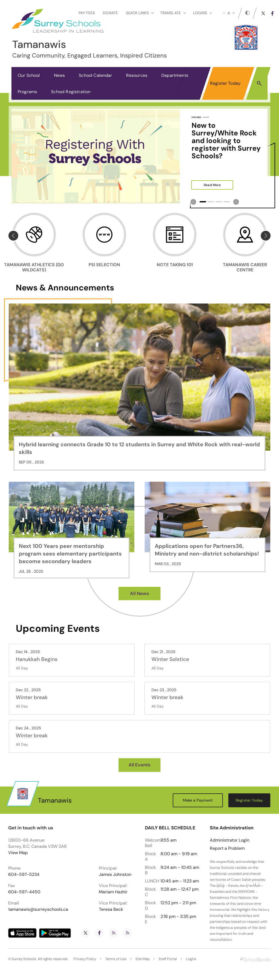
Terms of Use (116, 959)
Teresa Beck (111, 909)
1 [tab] (203, 202)
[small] (224, 13)
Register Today (225, 83)
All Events (140, 765)
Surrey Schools (24, 959)
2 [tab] (211, 202)
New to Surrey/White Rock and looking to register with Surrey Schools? (226, 141)
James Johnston (115, 875)
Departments (175, 75)
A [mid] (229, 13)
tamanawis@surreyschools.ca (38, 909)
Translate (173, 13)
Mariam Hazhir (113, 892)
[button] (259, 83)
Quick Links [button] (140, 13)
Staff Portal (168, 959)
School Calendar (95, 75)
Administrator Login (230, 840)
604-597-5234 (24, 875)
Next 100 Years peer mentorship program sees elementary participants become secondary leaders (70, 554)
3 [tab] (219, 202)
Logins (191, 959)
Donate (110, 13)
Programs (27, 92)
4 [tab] (227, 202)
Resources (137, 75)
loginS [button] (203, 13)
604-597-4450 (24, 892)
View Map (18, 853)
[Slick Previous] (193, 202)
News (60, 75)
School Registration (71, 92)
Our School (29, 75)
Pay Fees (87, 13)
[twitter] (263, 13)
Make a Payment (198, 800)
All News (139, 593)
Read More (206, 185)
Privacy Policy (85, 959)
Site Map (142, 959)
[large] (233, 13)
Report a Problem (227, 848)
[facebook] (272, 13)
